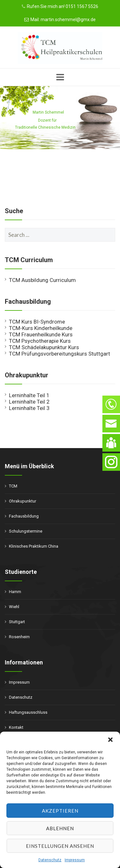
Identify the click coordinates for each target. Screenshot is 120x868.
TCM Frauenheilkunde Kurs (41, 334)
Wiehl (14, 607)
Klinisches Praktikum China (34, 546)
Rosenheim (19, 637)
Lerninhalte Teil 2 (29, 402)
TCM (13, 486)
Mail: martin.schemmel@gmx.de (63, 20)
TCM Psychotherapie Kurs (40, 341)
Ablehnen (60, 828)
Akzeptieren (60, 811)
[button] (110, 740)
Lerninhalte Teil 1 (29, 395)
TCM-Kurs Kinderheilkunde (41, 328)
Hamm (15, 592)
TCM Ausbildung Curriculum (42, 280)
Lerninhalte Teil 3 (29, 408)
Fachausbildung (24, 516)
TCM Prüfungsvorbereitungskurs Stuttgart (60, 354)
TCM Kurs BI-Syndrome (37, 322)
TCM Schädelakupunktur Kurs (44, 347)
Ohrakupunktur (23, 501)
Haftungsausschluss (28, 712)
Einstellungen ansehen (60, 846)
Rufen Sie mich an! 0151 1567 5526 (63, 6)
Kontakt (16, 727)
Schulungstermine (26, 531)
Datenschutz (50, 860)
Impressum (75, 860)
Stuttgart (17, 622)
